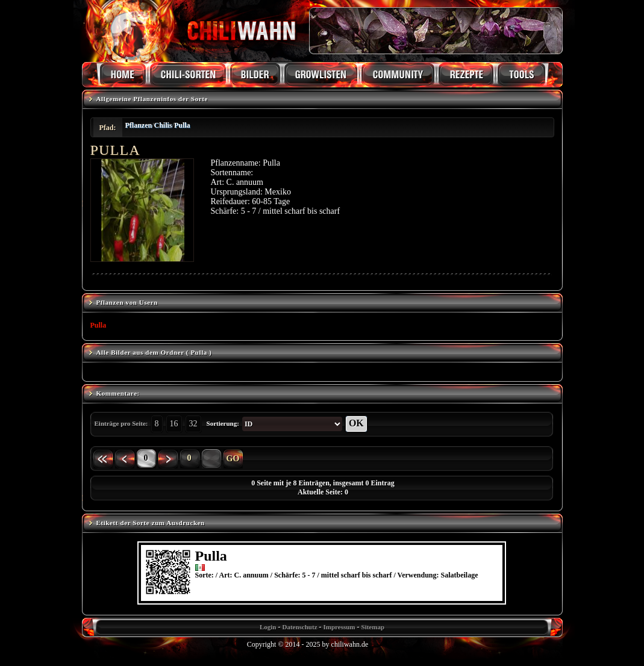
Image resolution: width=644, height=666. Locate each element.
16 (174, 424)
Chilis (163, 125)
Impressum (339, 627)
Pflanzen (139, 125)
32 (193, 424)
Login (268, 627)
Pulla (182, 125)
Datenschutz (299, 627)
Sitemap (373, 627)
